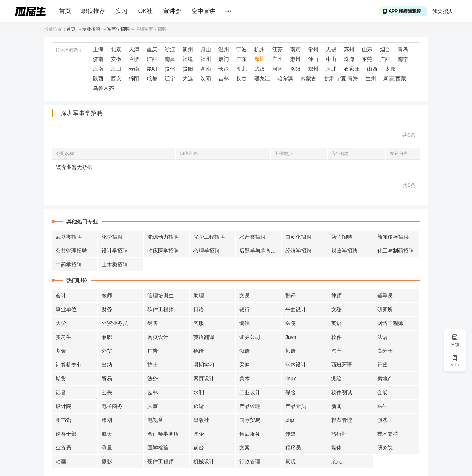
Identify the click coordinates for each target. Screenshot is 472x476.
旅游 (199, 406)
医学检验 (158, 448)
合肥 (134, 59)
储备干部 (66, 434)
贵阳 (188, 69)
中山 (331, 59)
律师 (336, 296)
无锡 (331, 49)
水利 (199, 392)
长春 (242, 78)
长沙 (224, 69)
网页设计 (158, 337)
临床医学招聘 (163, 251)
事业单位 (66, 309)
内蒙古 (308, 78)
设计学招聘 (115, 251)
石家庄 (352, 69)
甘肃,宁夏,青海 (341, 78)
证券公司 (250, 337)
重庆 (152, 49)
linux (291, 378)
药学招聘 (342, 237)
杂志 (336, 461)
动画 (61, 461)
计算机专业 (69, 365)
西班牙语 (342, 365)
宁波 (242, 49)
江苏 (277, 49)
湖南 (206, 69)
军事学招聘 (118, 29)
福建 (188, 59)
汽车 (336, 351)
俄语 (245, 351)
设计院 (63, 406)
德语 (199, 351)
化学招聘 (112, 237)
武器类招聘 (69, 237)
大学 (61, 323)
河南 (277, 69)
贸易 (107, 378)
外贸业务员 (115, 323)
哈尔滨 (285, 78)
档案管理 (342, 420)
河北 (331, 69)
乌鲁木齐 (103, 88)
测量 (107, 448)
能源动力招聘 (163, 237)
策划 (107, 420)
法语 (382, 337)
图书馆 (63, 420)
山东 (367, 49)
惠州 (295, 59)
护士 (153, 365)
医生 (382, 406)
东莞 (367, 59)
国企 (199, 434)
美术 (245, 378)
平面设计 (296, 309)
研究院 (385, 448)
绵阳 (134, 78)
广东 (242, 59)
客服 (199, 323)
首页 (65, 11)
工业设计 (250, 392)
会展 (382, 392)
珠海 (349, 59)
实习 (122, 11)
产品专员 (296, 406)
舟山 (206, 49)
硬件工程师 (161, 461)
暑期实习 (204, 365)
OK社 (145, 11)
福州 (206, 59)
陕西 (98, 78)
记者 (61, 392)
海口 (116, 69)
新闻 (336, 406)
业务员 (63, 448)
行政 (382, 365)
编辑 (245, 323)
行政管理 (250, 461)
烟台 (385, 49)
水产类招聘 (252, 237)
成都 (152, 78)
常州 (313, 49)
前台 (199, 448)
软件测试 (342, 392)
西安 (116, 78)
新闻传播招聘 (393, 237)
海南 (98, 69)
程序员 (293, 448)
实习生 (63, 337)
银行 (245, 309)
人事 (153, 406)
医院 (291, 323)
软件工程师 (161, 309)
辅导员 (385, 296)
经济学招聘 (298, 251)
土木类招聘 (115, 265)
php (290, 420)
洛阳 (295, 69)
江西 (152, 59)
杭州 (260, 49)
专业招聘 (91, 29)
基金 (61, 351)
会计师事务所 (163, 434)
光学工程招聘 (209, 237)
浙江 (170, 49)
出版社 (201, 420)
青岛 (403, 49)
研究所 (385, 309)
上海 (98, 49)
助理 (199, 296)
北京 (116, 49)
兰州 (371, 78)
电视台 (155, 420)
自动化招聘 (298, 237)
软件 (336, 337)
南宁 (403, 59)
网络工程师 (390, 323)
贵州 (170, 69)
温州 (224, 49)
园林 (153, 392)
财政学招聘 (344, 251)
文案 (245, 448)
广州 (277, 59)
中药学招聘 (69, 265)
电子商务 (112, 406)
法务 (153, 378)
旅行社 (339, 434)
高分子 (385, 351)
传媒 (291, 434)
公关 (107, 392)
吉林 (224, 78)
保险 (291, 392)
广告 (153, 351)
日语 (199, 309)
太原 (390, 69)
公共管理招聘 (71, 251)
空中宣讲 (204, 11)
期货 (61, 378)
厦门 (224, 59)
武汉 (260, 69)
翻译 (291, 296)
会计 (61, 296)
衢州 (188, 49)
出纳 (107, 365)
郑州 (313, 69)
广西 (385, 59)
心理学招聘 (206, 251)
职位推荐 (93, 11)
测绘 (336, 378)
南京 (295, 49)
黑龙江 (262, 78)
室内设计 (296, 365)
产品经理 (250, 406)
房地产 (385, 378)
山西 (372, 69)
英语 (336, 323)
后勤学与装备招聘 (260, 251)
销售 (153, 323)
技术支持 (388, 434)
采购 (245, 365)
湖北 (242, 69)
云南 (134, 69)
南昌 (170, 59)
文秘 (336, 309)
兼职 (107, 337)
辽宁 (170, 78)
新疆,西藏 (395, 78)
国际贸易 (250, 420)
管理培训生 (161, 296)
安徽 (116, 59)
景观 (291, 461)
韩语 (291, 351)
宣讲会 (172, 11)
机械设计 (204, 461)
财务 (107, 309)
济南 (98, 59)
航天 (107, 434)
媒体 (336, 448)
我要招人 (443, 11)
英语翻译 (204, 337)
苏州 (349, 49)
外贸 (107, 351)
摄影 (107, 461)
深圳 (260, 59)
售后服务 (250, 434)
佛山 (313, 59)
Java (291, 337)
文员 (245, 296)
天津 (134, 49)
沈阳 (206, 78)
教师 (107, 296)
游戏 (382, 420)
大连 (188, 78)
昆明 (152, 69)
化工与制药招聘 (395, 251)
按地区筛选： (69, 50)
